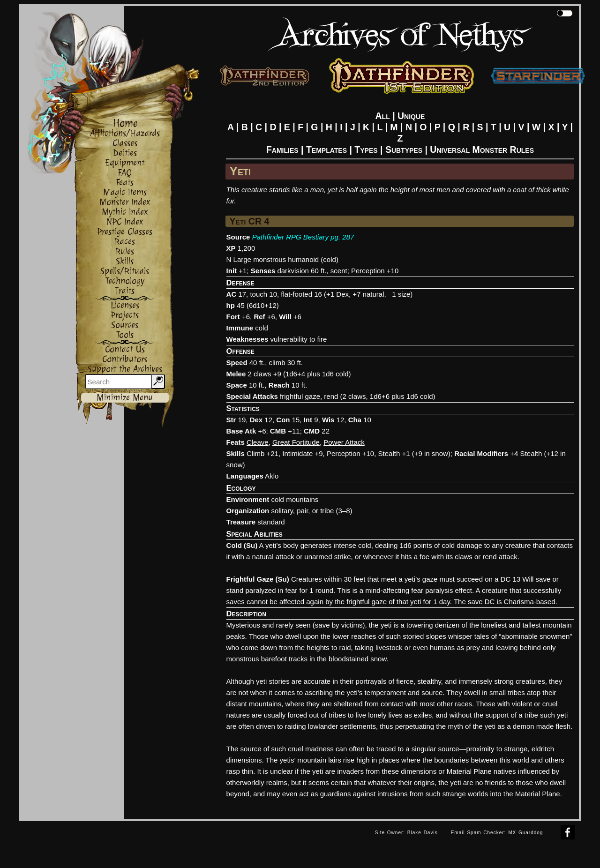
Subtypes (404, 150)
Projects (125, 315)
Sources (125, 325)
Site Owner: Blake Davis (406, 833)
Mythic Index (125, 212)
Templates (326, 150)
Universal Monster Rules (482, 150)
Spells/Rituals (125, 271)
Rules (125, 251)
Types (366, 150)
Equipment (125, 163)
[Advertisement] (194, 842)
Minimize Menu (125, 398)
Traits (125, 291)
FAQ (125, 173)
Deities (125, 153)
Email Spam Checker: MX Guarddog (497, 833)
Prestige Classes (125, 232)
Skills (125, 261)
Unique (411, 116)
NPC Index (125, 222)
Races (125, 242)
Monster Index (125, 202)
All (383, 116)
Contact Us (125, 349)
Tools (125, 335)
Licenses (125, 305)
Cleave (258, 442)
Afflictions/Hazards (125, 133)
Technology (125, 281)
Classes (125, 143)
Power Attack (344, 442)
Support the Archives (125, 369)
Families (282, 150)
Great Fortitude (296, 442)
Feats (125, 183)
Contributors (125, 359)
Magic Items (125, 192)
